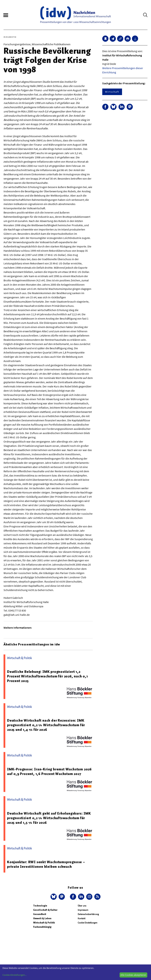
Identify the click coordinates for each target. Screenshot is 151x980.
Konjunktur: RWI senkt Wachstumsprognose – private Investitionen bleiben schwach (46, 864)
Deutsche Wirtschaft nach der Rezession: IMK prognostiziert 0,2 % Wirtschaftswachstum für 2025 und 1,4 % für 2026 (46, 725)
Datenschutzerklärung (88, 914)
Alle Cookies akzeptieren (133, 975)
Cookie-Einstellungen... (14, 975)
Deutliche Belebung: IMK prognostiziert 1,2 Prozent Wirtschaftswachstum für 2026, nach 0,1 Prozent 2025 (48, 676)
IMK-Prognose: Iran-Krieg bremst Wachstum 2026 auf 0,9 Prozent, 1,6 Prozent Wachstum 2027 (49, 771)
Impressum (83, 910)
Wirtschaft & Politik (44, 923)
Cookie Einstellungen (88, 923)
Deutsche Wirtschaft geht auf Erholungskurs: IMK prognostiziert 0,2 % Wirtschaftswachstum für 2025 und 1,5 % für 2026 (49, 818)
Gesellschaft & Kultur (45, 910)
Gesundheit (40, 914)
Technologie (40, 906)
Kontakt (82, 918)
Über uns (82, 906)
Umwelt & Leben (42, 918)
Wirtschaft (112, 92)
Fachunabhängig (42, 927)
